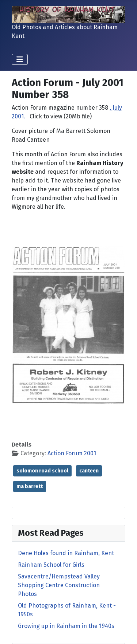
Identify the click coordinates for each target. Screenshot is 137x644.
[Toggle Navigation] (20, 59)
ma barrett (30, 486)
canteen (89, 471)
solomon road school (42, 471)
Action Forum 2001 (72, 453)
